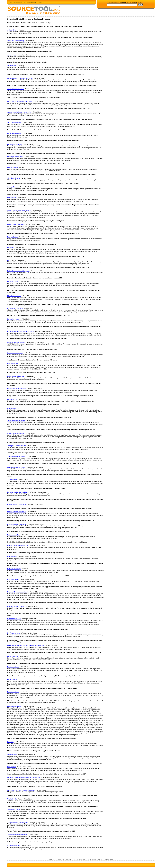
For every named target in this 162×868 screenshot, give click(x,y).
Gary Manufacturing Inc (15, 353)
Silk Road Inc (12, 767)
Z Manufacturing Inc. (14, 845)
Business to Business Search (67, 865)
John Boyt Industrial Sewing (16, 456)
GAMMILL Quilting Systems (16, 342)
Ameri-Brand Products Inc (16, 89)
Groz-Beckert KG (13, 364)
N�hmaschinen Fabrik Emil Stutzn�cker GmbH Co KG (25, 646)
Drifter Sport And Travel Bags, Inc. (18, 271)
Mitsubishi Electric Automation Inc (18, 592)
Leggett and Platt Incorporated (17, 505)
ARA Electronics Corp (14, 123)
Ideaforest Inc (12, 408)
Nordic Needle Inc (13, 667)
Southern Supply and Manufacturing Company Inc (24, 778)
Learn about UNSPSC (79, 860)
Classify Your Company (64, 860)
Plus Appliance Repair (14, 706)
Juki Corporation (13, 480)
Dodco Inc (11, 248)
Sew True (10, 742)
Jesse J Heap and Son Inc (16, 433)
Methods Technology (14, 569)
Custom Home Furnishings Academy (19, 210)
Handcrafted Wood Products (16, 389)
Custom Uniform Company (16, 224)
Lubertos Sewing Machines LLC (18, 524)
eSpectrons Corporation (15, 308)
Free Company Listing (30, 2)
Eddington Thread (13, 282)
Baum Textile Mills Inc (14, 133)
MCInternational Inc (14, 535)
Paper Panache (12, 679)
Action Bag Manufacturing (16, 41)
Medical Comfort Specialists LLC (18, 546)
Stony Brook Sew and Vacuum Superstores (21, 790)
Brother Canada (12, 167)
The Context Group (14, 810)
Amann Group (12, 55)
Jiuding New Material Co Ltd (16, 446)
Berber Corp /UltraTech (15, 144)
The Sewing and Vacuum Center (18, 822)
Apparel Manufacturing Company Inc (19, 112)
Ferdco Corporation (14, 319)
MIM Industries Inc (13, 579)
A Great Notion (12, 30)
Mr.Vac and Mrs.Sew (14, 619)
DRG (9, 260)
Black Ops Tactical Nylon (15, 157)
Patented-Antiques (13, 692)
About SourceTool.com (15, 2)
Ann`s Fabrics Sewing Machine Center (20, 101)
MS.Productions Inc (14, 633)
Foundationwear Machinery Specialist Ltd (21, 332)
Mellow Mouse (12, 556)
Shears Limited (12, 754)
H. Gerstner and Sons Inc (16, 376)
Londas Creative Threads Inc (17, 512)
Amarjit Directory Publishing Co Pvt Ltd (20, 78)
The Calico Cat (12, 799)
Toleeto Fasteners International (17, 835)
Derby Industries (13, 237)
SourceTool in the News (95, 860)
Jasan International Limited (16, 421)
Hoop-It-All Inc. (12, 399)
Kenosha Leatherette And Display (18, 492)
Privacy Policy (109, 860)
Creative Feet (12, 198)
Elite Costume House (14, 296)
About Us (52, 860)
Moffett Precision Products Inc (17, 606)
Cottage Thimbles (13, 187)
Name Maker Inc (13, 656)
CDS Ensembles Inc (14, 178)
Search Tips (41, 2)
